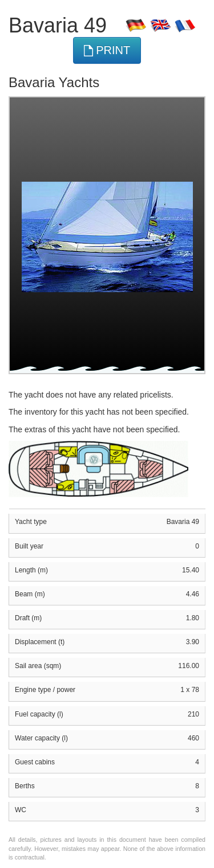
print (107, 50)
